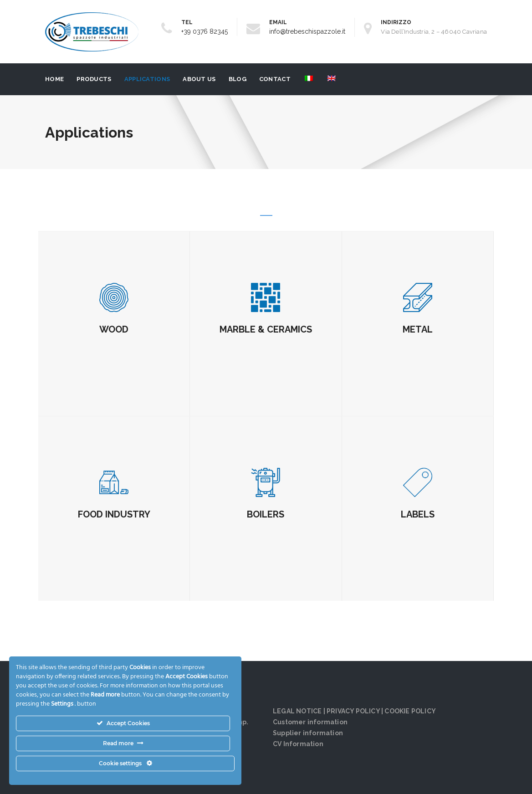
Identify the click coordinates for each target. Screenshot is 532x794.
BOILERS (266, 514)
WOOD (114, 329)
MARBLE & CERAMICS (266, 329)
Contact (275, 79)
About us (199, 79)
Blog (238, 79)
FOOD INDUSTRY (114, 514)
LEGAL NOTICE (297, 711)
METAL (418, 329)
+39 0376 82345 (205, 31)
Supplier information (308, 733)
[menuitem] (308, 79)
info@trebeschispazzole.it (307, 31)
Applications (147, 79)
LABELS (418, 514)
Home (54, 79)
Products (94, 79)
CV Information (298, 744)
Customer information (310, 722)
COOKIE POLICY (410, 711)
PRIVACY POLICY (353, 711)
